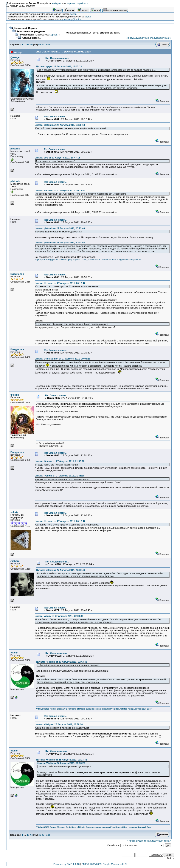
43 (28, 45)
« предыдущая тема (137, 38)
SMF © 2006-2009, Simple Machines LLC (104, 864)
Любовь (15, 561)
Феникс (15, 395)
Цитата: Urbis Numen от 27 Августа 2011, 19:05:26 (62, 359)
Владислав (17, 274)
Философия (27, 35)
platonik (15, 149)
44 (31, 45)
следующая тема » (160, 38)
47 (43, 45)
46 (40, 45)
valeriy (14, 512)
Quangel (15, 57)
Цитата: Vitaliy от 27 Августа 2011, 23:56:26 (59, 724)
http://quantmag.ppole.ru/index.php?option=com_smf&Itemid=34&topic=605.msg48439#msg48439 (88, 260)
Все (48, 45)
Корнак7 (54, 35)
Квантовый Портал (26, 28)
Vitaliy (14, 653)
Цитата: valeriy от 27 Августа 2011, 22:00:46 (61, 570)
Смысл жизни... (32, 38)
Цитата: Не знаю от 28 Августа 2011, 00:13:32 (62, 760)
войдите (57, 3)
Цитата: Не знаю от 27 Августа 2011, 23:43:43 (62, 662)
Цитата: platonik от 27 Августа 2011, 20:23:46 (60, 228)
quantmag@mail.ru (72, 19)
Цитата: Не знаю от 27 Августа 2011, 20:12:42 (60, 190)
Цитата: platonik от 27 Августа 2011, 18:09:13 (60, 125)
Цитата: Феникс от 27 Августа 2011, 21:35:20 (60, 461)
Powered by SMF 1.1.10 (67, 864)
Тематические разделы (31, 31)
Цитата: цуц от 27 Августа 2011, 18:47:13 (59, 66)
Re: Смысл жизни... (57, 58)
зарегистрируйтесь (78, 3)
